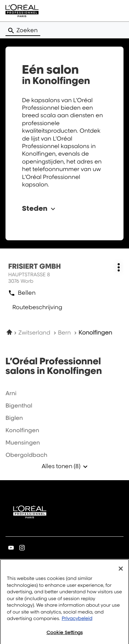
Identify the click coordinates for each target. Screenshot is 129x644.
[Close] (121, 571)
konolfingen (22, 430)
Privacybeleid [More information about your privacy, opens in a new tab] (77, 621)
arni (11, 393)
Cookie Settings (64, 635)
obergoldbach (26, 455)
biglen (14, 418)
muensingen (23, 442)
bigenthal (19, 405)
